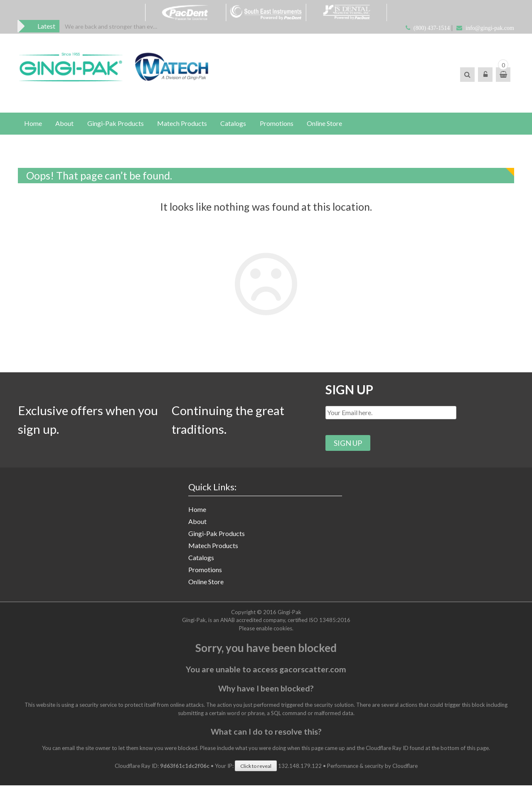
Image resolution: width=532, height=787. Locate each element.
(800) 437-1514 (432, 28)
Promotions (278, 124)
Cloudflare (405, 767)
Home (33, 124)
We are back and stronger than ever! (112, 26)
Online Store (326, 124)
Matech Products (183, 124)
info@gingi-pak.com (490, 28)
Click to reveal (256, 768)
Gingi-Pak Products (116, 124)
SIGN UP (350, 390)
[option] (112, 26)
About (65, 124)
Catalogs (234, 124)
